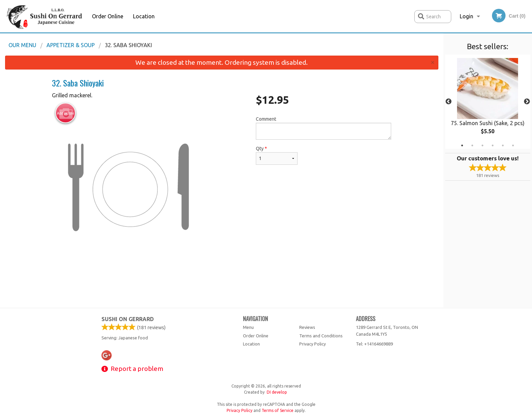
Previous (449, 102)
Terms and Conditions (321, 336)
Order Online (108, 16)
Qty (277, 155)
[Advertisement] (222, 285)
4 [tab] (493, 145)
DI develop (277, 392)
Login (467, 16)
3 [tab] (482, 145)
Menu (248, 327)
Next (527, 102)
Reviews (307, 327)
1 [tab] (462, 145)
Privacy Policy (312, 344)
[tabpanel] (488, 102)
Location (144, 16)
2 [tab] (472, 145)
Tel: (374, 344)
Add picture (66, 113)
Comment (324, 128)
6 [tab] (513, 145)
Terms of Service (278, 410)
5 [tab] (503, 145)
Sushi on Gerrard (128, 319)
